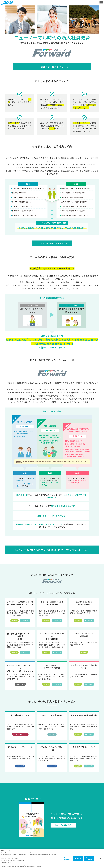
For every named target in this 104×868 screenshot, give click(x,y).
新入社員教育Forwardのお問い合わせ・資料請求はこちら (52, 550)
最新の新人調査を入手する (52, 243)
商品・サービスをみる (52, 67)
